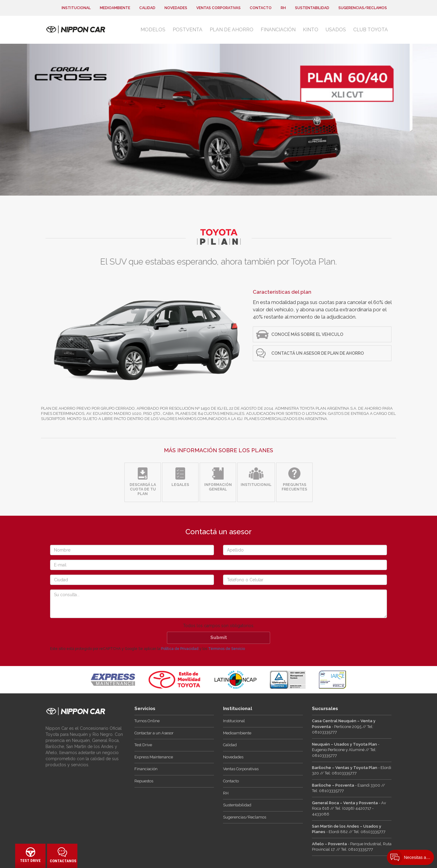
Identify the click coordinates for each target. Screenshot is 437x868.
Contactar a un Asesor (154, 733)
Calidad (147, 8)
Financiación (278, 30)
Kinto (311, 30)
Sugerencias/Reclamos (363, 8)
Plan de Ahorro (232, 30)
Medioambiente (115, 8)
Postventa (188, 30)
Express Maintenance (154, 757)
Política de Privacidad (180, 649)
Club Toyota (371, 30)
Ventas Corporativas (218, 8)
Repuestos (144, 781)
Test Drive (143, 745)
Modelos (153, 30)
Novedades (176, 8)
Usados (336, 30)
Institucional (76, 8)
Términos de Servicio (227, 649)
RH (283, 8)
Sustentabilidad (312, 8)
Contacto (261, 8)
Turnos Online (147, 721)
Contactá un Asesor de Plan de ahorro (318, 353)
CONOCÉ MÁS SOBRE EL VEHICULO (307, 334)
